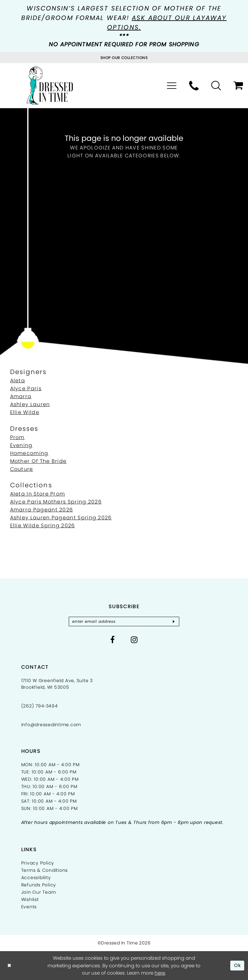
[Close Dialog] (9, 966)
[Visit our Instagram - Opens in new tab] (134, 640)
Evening (21, 445)
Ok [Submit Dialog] (238, 965)
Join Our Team (39, 892)
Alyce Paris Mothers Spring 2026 (56, 502)
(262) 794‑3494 (40, 706)
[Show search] (216, 86)
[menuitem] (172, 86)
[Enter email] (124, 622)
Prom (17, 437)
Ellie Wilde (25, 412)
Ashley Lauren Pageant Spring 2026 (61, 518)
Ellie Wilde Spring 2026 (43, 526)
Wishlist (30, 899)
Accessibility (36, 878)
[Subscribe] (174, 622)
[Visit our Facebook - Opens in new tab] (113, 640)
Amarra (21, 396)
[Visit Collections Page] (124, 58)
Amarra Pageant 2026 (42, 510)
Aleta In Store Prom (38, 494)
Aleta (18, 381)
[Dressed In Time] (50, 86)
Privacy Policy (38, 863)
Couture (22, 469)
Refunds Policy (39, 885)
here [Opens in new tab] (160, 973)
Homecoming (29, 453)
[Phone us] (194, 86)
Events (29, 907)
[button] (172, 86)
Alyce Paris (26, 388)
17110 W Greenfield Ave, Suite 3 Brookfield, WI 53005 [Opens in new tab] (57, 684)
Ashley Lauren (30, 404)
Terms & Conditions (45, 870)
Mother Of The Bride (38, 461)
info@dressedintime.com (51, 725)
